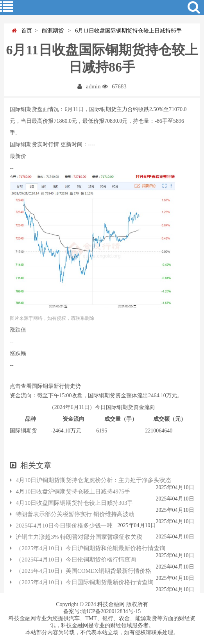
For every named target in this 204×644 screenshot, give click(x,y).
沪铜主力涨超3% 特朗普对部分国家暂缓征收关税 (76, 537)
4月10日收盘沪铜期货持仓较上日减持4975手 (70, 492)
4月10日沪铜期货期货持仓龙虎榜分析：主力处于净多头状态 (90, 480)
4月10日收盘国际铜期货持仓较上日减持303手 (71, 503)
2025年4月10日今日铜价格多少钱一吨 (61, 526)
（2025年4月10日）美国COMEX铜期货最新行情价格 (81, 571)
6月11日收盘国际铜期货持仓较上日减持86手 (127, 31)
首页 (22, 31)
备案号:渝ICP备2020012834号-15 (102, 611)
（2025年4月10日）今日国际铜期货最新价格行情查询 (82, 582)
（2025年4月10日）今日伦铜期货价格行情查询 (73, 560)
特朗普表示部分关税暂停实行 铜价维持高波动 (72, 514)
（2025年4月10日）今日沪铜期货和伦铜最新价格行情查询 (88, 548)
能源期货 (52, 31)
